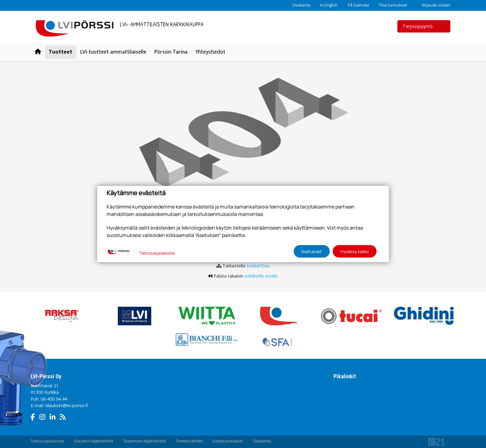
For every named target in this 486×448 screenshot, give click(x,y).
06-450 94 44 (54, 399)
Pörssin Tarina (171, 52)
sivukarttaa (258, 266)
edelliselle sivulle (261, 276)
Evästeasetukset (228, 441)
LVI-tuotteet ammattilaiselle (113, 52)
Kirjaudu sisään (434, 5)
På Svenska (358, 5)
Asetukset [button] (311, 251)
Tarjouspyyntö (421, 26)
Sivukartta (301, 5)
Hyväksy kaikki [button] (354, 251)
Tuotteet (60, 52)
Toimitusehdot (189, 441)
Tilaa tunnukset (393, 5)
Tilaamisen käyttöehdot (144, 441)
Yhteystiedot (210, 52)
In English (329, 5)
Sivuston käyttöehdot (94, 441)
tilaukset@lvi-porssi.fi (67, 405)
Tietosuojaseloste (47, 441)
